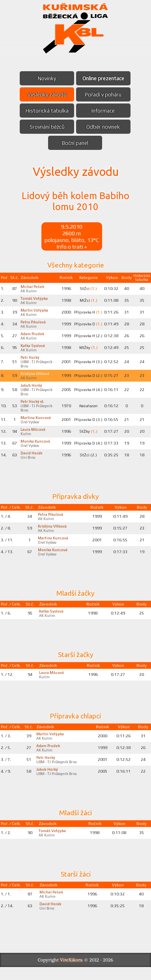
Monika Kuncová (36, 446)
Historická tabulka (47, 111)
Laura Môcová (33, 434)
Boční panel (75, 143)
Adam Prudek (33, 336)
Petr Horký (31, 360)
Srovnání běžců (47, 127)
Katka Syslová (33, 348)
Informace (104, 111)
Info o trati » (72, 246)
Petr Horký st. (33, 405)
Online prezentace (104, 78)
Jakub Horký (32, 389)
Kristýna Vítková (35, 376)
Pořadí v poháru (104, 94)
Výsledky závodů (47, 94)
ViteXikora (71, 973)
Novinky (47, 78)
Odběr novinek (104, 127)
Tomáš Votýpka (35, 299)
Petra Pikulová (34, 323)
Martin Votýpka (35, 311)
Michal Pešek (33, 287)
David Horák (32, 458)
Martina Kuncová (36, 422)
